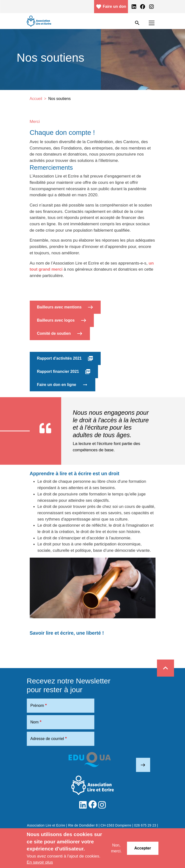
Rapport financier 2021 (64, 372)
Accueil (36, 99)
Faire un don (111, 7)
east (143, 765)
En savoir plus (40, 862)
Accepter (143, 848)
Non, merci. (116, 848)
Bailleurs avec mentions (65, 307)
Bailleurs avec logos (62, 320)
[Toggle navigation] (152, 23)
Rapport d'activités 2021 (65, 358)
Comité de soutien (60, 334)
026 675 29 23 (145, 825)
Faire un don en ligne (63, 385)
